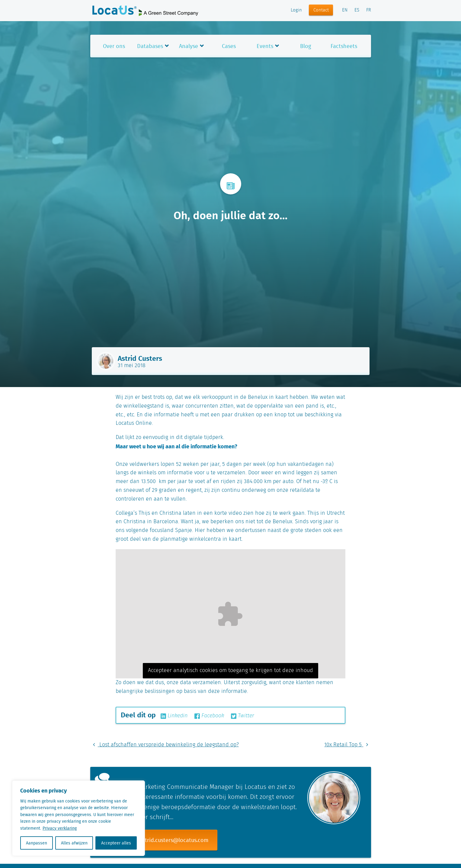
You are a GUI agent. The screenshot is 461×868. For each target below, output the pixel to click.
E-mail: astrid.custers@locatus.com (165, 840)
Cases (229, 46)
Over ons (114, 46)
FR (369, 10)
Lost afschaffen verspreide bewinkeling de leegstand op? (165, 745)
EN (345, 10)
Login (296, 10)
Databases (150, 46)
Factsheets (344, 46)
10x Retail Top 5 (347, 745)
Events (265, 46)
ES (357, 10)
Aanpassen (37, 843)
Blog (306, 46)
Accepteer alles (116, 843)
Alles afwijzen (74, 843)
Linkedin (174, 716)
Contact (321, 10)
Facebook (209, 716)
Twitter (243, 716)
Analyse (189, 46)
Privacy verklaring (60, 828)
